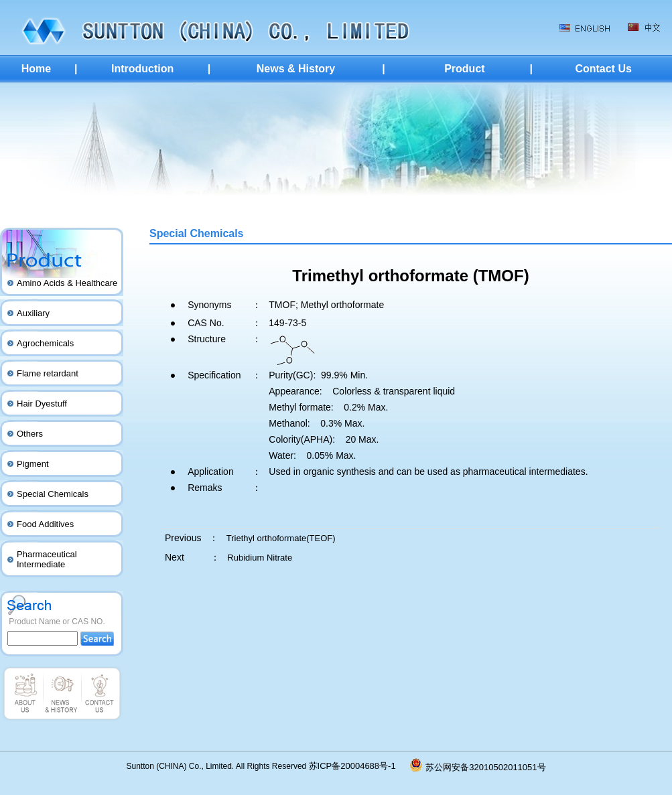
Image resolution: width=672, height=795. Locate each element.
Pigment (33, 464)
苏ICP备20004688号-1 (360, 766)
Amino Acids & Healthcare (67, 283)
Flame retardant (48, 373)
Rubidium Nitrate (260, 558)
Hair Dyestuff (42, 404)
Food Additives (45, 524)
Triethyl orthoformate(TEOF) (281, 538)
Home (36, 69)
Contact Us (603, 69)
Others (30, 434)
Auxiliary (33, 313)
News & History (296, 69)
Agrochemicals (45, 343)
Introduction (142, 69)
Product (464, 69)
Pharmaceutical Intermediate (47, 559)
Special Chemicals (53, 494)
